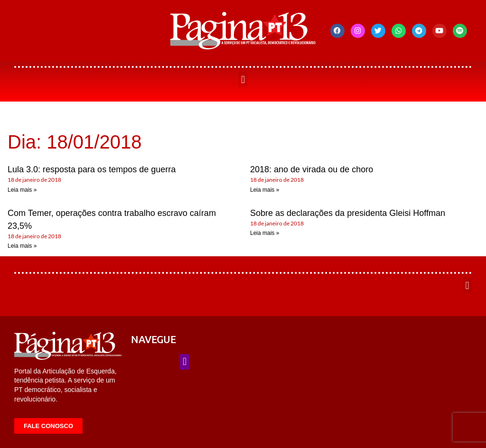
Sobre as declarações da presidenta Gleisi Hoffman (348, 213)
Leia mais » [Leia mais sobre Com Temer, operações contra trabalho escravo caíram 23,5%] (22, 246)
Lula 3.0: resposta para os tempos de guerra (92, 169)
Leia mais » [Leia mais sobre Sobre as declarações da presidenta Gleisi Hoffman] (265, 233)
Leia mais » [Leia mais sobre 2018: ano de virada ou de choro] (265, 190)
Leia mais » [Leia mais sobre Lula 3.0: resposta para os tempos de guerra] (22, 190)
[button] (243, 79)
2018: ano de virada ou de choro (312, 169)
